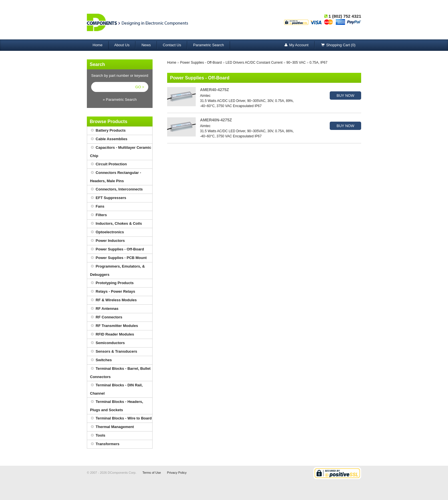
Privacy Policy (177, 473)
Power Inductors (107, 241)
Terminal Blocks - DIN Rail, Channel (116, 388)
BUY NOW (345, 96)
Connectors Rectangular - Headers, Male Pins (116, 176)
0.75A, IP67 (318, 63)
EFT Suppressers (108, 198)
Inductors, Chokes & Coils (116, 224)
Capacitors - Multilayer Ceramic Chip (121, 151)
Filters (98, 215)
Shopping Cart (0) (338, 45)
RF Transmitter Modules (114, 326)
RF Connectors (106, 317)
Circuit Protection (108, 164)
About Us (122, 45)
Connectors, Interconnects (116, 189)
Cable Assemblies (109, 139)
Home (98, 45)
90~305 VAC (296, 63)
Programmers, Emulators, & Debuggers (117, 270)
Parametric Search (209, 45)
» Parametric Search (120, 100)
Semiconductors (107, 343)
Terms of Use (152, 473)
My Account (296, 45)
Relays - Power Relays (113, 292)
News (146, 45)
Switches (101, 360)
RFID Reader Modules (112, 335)
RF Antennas (104, 309)
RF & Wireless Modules (113, 300)
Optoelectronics (107, 232)
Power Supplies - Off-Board (117, 249)
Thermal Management (112, 427)
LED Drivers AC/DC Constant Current (254, 63)
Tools (98, 436)
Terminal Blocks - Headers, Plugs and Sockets (117, 405)
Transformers (105, 444)
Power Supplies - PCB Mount (118, 258)
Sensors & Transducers (114, 352)
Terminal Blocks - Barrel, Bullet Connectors (120, 372)
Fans (97, 207)
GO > (140, 87)
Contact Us (172, 45)
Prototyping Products (112, 283)
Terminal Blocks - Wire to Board (121, 418)
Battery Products (108, 131)
